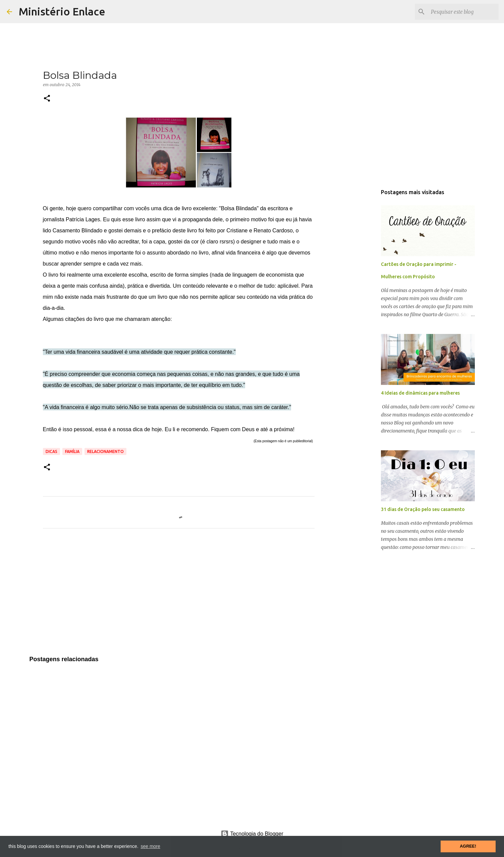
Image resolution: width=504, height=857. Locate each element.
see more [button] (150, 846)
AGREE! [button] (468, 846)
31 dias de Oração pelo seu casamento (423, 509)
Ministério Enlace (62, 11)
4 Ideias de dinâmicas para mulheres (420, 393)
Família (72, 451)
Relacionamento (105, 451)
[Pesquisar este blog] (463, 12)
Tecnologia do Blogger (252, 834)
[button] (47, 99)
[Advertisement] (179, 596)
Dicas (51, 451)
